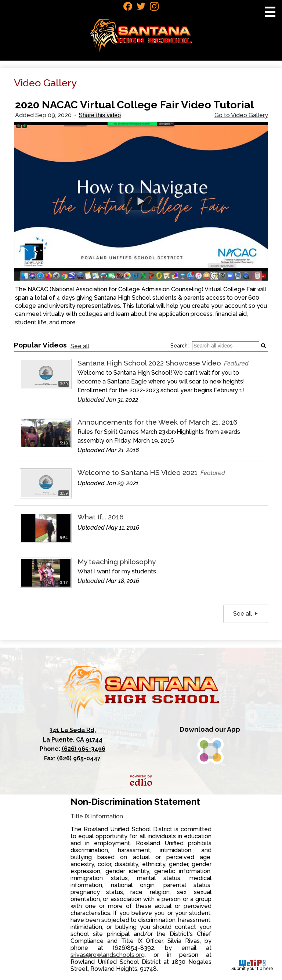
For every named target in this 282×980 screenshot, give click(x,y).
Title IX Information (97, 816)
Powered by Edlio (141, 780)
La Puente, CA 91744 (72, 734)
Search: (180, 346)
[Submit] (263, 345)
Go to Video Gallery (241, 115)
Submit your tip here (252, 965)
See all (80, 346)
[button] (141, 201)
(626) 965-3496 (84, 749)
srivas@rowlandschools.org (108, 955)
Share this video (100, 115)
